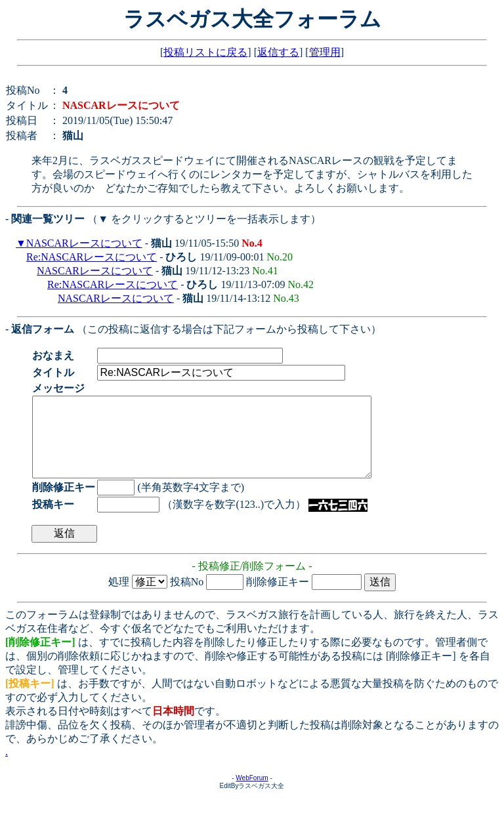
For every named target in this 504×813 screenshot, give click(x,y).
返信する (278, 52)
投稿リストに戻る (205, 52)
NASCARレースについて (84, 243)
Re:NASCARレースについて (92, 257)
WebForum (252, 794)
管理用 (325, 52)
